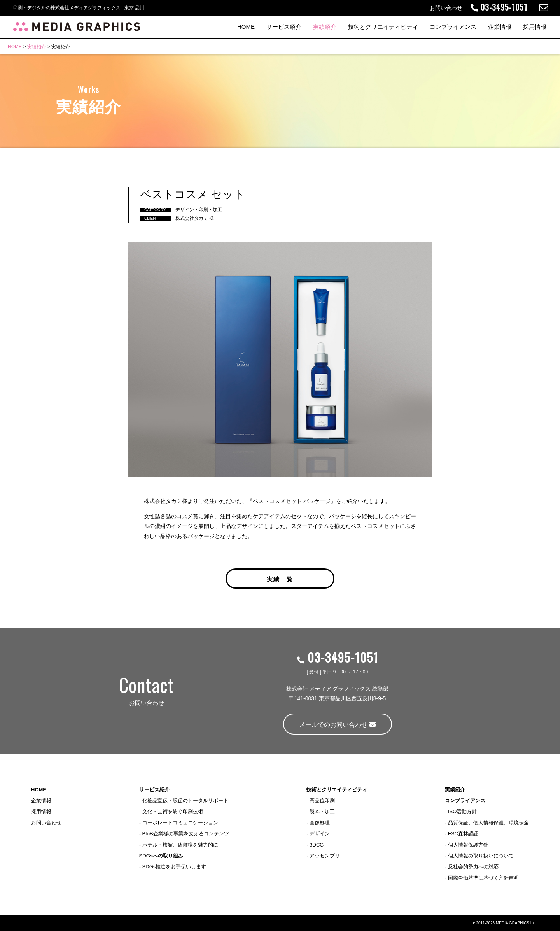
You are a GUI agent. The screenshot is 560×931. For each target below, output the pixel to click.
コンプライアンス (453, 27)
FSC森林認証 (463, 834)
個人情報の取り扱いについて (481, 856)
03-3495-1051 (337, 657)
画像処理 (320, 823)
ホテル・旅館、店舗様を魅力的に (180, 845)
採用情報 (535, 27)
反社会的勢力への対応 (473, 867)
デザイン (320, 834)
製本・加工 (322, 811)
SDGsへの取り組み (161, 856)
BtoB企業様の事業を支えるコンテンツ (186, 834)
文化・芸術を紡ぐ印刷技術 (173, 811)
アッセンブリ (325, 856)
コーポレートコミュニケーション (180, 823)
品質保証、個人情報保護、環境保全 (488, 823)
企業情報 (500, 27)
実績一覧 (280, 579)
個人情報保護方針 (468, 845)
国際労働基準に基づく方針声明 (483, 878)
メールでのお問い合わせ (337, 725)
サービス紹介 (284, 27)
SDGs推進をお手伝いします (174, 867)
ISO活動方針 (462, 811)
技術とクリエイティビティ (383, 27)
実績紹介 (325, 27)
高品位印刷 (322, 800)
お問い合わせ (46, 823)
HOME (246, 27)
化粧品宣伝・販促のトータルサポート (185, 800)
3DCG (317, 845)
